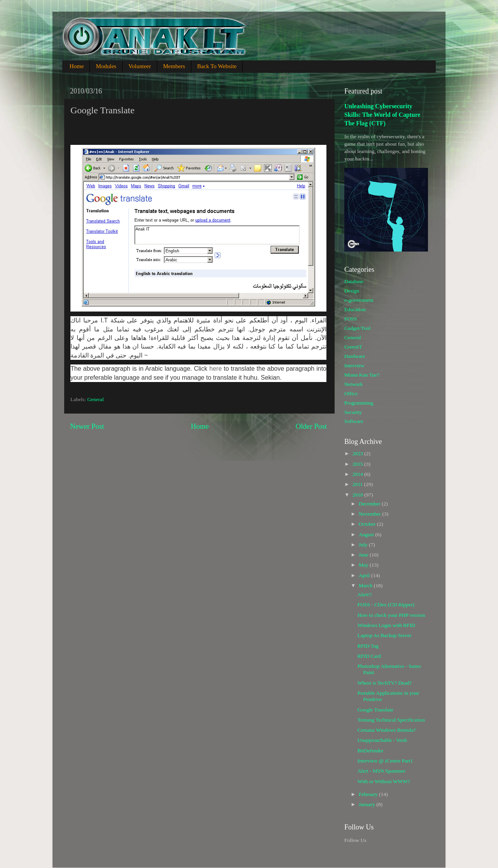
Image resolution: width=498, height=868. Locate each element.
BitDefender (371, 751)
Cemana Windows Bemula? (387, 730)
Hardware (355, 356)
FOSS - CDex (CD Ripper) (386, 605)
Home (77, 66)
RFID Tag (368, 646)
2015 (358, 464)
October (368, 524)
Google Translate (376, 710)
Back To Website (217, 66)
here (216, 369)
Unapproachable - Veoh (382, 740)
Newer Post (87, 426)
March (366, 585)
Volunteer (140, 66)
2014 (358, 474)
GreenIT (353, 347)
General (96, 399)
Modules (106, 66)
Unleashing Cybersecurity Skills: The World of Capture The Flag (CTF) (382, 115)
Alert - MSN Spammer (381, 771)
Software (354, 421)
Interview (354, 365)
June (364, 555)
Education (355, 309)
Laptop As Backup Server (385, 635)
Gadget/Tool (357, 328)
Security (353, 412)
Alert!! (365, 594)
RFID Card (369, 656)
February (369, 794)
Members (174, 66)
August (367, 534)
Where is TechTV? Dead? (385, 683)
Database (354, 281)
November (370, 514)
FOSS (351, 319)
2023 (358, 453)
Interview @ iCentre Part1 (385, 761)
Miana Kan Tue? (362, 375)
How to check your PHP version (391, 615)
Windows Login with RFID (386, 625)
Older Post (311, 426)
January (367, 804)
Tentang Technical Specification (391, 720)
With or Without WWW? (384, 781)
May (364, 565)
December (370, 504)
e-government (359, 300)
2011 (358, 484)
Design (352, 291)
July (364, 545)
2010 (358, 495)
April (365, 575)
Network (353, 384)
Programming (359, 403)
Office (351, 394)
